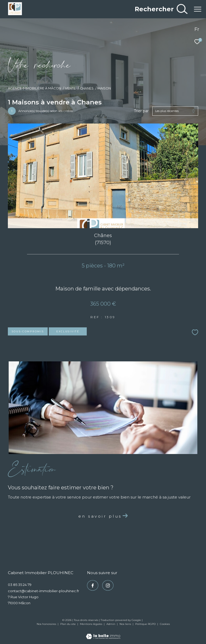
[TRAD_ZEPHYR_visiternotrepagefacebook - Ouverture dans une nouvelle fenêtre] (93, 585)
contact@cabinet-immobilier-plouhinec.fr (44, 591)
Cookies (165, 624)
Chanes (87, 88)
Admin (111, 624)
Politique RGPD (145, 624)
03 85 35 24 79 (20, 585)
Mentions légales (91, 624)
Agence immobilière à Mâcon (34, 88)
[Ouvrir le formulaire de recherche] (161, 9)
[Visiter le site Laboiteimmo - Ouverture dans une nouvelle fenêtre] (103, 633)
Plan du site (68, 624)
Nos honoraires (46, 624)
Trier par (141, 111)
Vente (70, 88)
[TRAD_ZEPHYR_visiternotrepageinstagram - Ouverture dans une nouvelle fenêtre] (108, 585)
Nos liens (126, 624)
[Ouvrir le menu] (198, 9)
